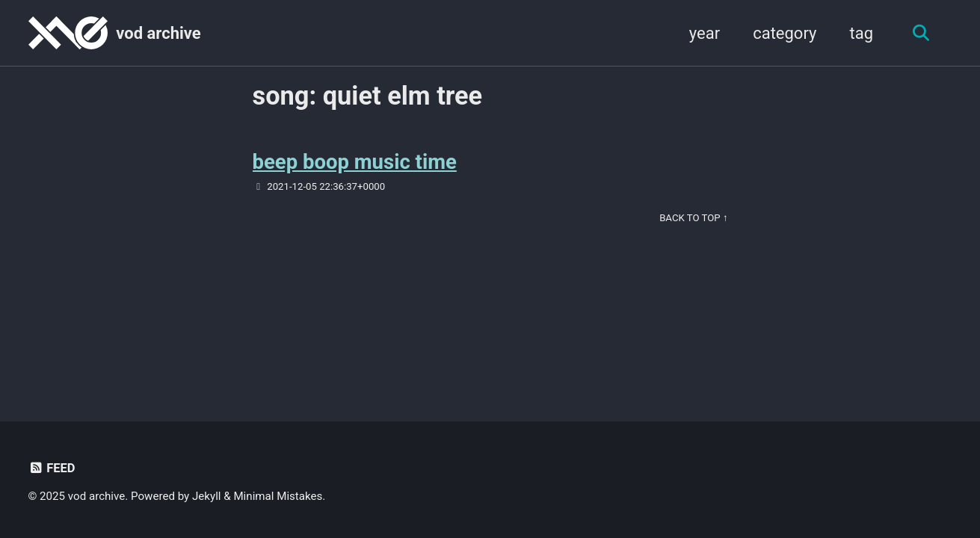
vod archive (158, 33)
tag (861, 33)
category (785, 33)
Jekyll (207, 496)
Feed (52, 468)
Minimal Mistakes (278, 496)
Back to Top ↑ (693, 218)
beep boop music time (355, 162)
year (705, 33)
